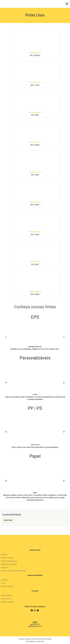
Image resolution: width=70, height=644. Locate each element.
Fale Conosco (6, 599)
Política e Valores (7, 558)
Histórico (4, 555)
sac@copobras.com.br (35, 626)
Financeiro (5, 567)
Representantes (7, 595)
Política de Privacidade (9, 564)
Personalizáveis (35, 358)
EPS (35, 317)
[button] (6, 337)
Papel (35, 456)
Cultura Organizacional (9, 561)
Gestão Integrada (7, 586)
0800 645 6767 (35, 624)
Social (3, 583)
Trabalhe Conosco (8, 602)
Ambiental (5, 580)
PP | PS (35, 408)
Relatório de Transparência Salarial (13, 571)
